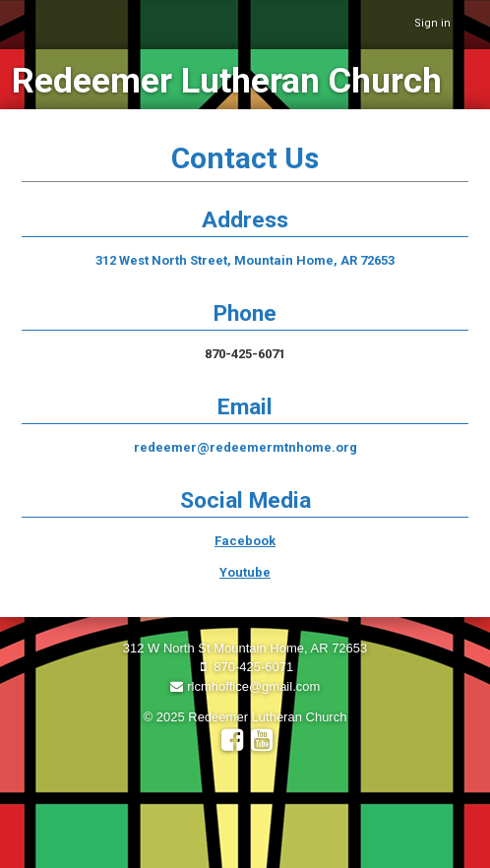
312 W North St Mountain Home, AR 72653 (245, 648)
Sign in (432, 23)
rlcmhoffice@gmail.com (245, 686)
